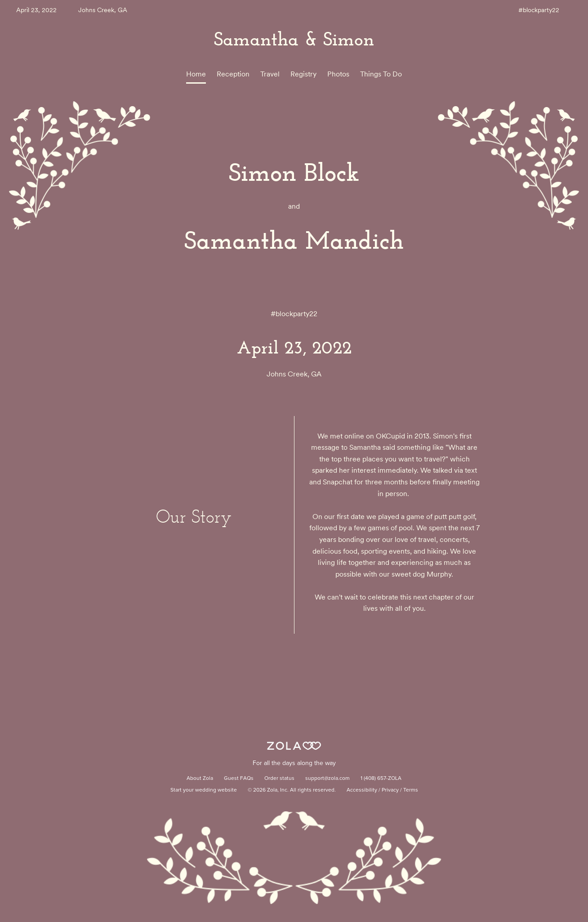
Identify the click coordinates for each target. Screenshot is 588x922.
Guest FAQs (239, 779)
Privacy (390, 790)
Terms (411, 790)
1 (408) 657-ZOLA (381, 779)
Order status (279, 779)
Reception (233, 74)
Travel (270, 74)
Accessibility (362, 790)
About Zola (200, 779)
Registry (303, 74)
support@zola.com (327, 779)
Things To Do (381, 74)
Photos (338, 74)
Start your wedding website (204, 790)
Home (196, 74)
